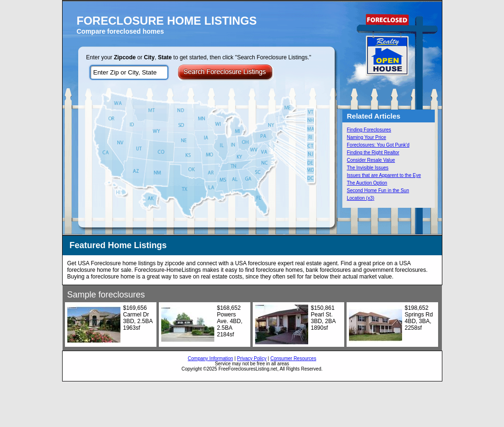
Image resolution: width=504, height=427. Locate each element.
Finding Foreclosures (369, 130)
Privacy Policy (252, 358)
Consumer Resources (293, 358)
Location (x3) (361, 198)
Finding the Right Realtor (373, 153)
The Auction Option (367, 183)
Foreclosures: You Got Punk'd (378, 145)
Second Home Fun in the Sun (378, 190)
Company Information (211, 358)
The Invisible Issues (368, 168)
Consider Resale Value (371, 160)
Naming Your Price (367, 137)
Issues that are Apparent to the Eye (384, 175)
